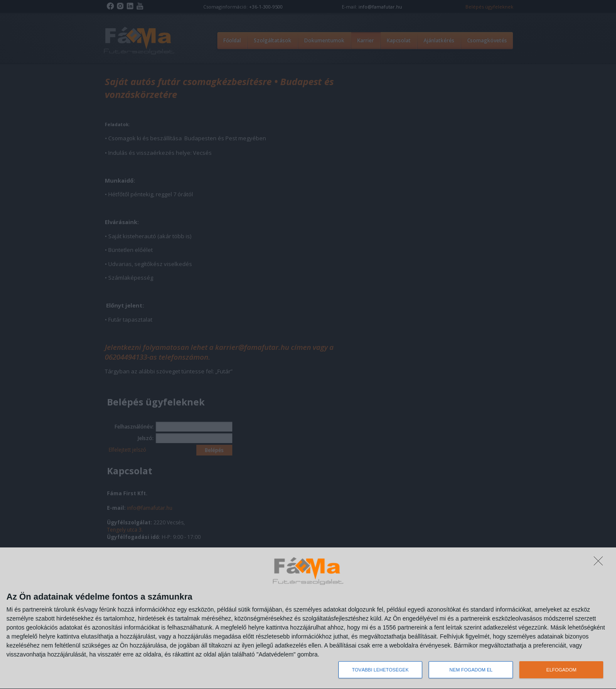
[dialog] (308, 618)
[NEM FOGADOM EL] (601, 563)
